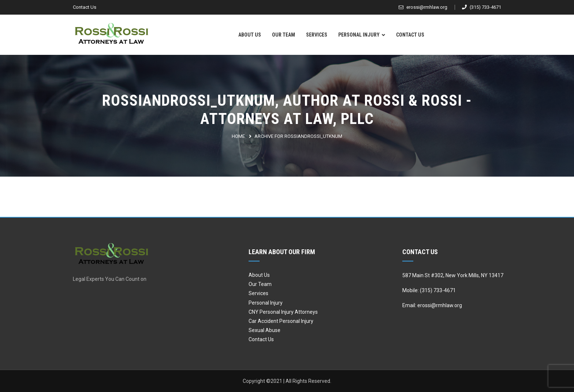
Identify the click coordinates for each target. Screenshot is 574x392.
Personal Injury (359, 35)
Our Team (284, 35)
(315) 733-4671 (482, 7)
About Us (250, 35)
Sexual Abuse (264, 330)
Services (317, 35)
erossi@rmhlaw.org (423, 7)
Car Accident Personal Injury (281, 321)
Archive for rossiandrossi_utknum (298, 136)
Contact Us (85, 7)
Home (238, 136)
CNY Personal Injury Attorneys (283, 312)
